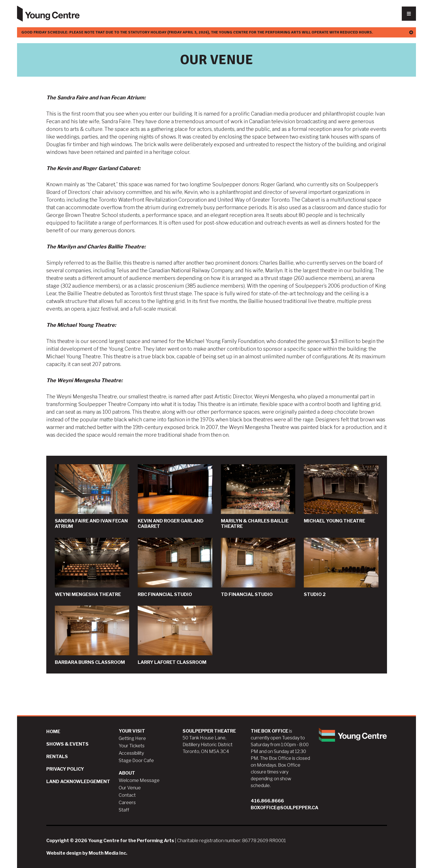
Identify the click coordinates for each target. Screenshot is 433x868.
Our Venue (130, 788)
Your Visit (132, 731)
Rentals (57, 757)
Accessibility (131, 753)
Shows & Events (67, 744)
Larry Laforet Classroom (175, 635)
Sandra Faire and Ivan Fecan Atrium (92, 497)
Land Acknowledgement (78, 782)
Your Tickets (132, 746)
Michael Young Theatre (341, 494)
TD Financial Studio (258, 567)
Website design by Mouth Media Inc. (87, 853)
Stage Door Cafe (136, 761)
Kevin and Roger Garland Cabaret (175, 497)
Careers (127, 803)
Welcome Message (139, 780)
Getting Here (132, 738)
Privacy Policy (65, 769)
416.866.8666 (267, 801)
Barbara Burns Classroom (92, 635)
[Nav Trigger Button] (409, 14)
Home (53, 732)
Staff (124, 810)
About (127, 773)
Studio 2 (341, 567)
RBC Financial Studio (175, 567)
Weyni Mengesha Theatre (92, 567)
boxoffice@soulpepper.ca (285, 808)
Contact (127, 795)
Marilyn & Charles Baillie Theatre (258, 497)
